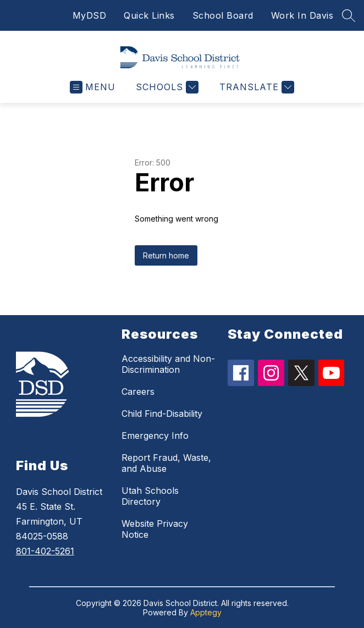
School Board (223, 15)
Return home (166, 255)
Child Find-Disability (162, 414)
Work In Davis (302, 15)
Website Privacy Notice (155, 529)
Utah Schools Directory (150, 496)
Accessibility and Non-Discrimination (168, 364)
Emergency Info (155, 436)
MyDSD (90, 15)
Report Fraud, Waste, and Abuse (166, 463)
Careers (138, 392)
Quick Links (149, 15)
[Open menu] (93, 87)
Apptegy (206, 612)
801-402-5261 (45, 551)
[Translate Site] (255, 87)
